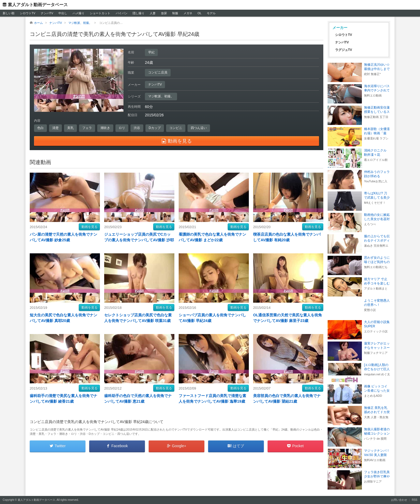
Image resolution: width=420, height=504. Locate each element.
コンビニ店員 (158, 72)
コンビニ (176, 128)
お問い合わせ (399, 500)
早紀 (151, 52)
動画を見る (89, 227)
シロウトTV (28, 13)
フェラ (87, 128)
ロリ (122, 128)
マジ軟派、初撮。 (161, 96)
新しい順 (9, 13)
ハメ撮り (78, 13)
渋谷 (137, 128)
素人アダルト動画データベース (38, 5)
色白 (40, 128)
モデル (211, 13)
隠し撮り (138, 13)
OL (199, 13)
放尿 (164, 13)
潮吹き (105, 128)
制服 (175, 13)
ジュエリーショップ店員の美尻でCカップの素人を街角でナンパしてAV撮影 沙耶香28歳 (139, 240)
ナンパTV (47, 13)
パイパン (122, 13)
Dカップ (155, 128)
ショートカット (100, 13)
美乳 (70, 128)
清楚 (55, 128)
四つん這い (199, 128)
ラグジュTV (344, 50)
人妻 (153, 13)
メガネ (188, 13)
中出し (63, 13)
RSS (415, 500)
